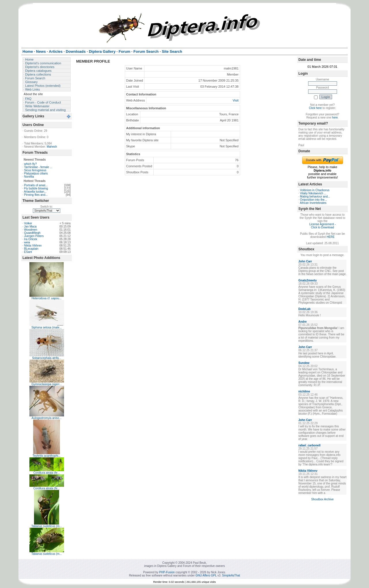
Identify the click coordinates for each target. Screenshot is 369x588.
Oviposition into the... (314, 200)
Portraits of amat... (36, 185)
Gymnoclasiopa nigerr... (47, 384)
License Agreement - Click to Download (323, 226)
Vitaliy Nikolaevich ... (313, 193)
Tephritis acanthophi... (47, 456)
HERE (331, 237)
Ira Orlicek (31, 239)
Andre (303, 322)
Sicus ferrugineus (35, 170)
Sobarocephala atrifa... (47, 358)
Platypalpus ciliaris (36, 173)
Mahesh (52, 147)
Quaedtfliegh (32, 233)
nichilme (304, 391)
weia (27, 242)
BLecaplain (31, 249)
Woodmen (31, 230)
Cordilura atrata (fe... (47, 473)
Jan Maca (30, 227)
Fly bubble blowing (36, 188)
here (335, 118)
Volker (28, 223)
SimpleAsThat (231, 575)
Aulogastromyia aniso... (47, 418)
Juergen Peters (34, 236)
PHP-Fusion (167, 572)
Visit (236, 100)
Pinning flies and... (36, 195)
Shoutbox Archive (323, 499)
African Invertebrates (313, 203)
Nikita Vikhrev (33, 246)
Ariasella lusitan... (35, 192)
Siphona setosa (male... (47, 327)
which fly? (31, 164)
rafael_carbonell (309, 445)
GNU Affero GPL (206, 575)
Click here (315, 108)
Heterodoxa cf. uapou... (47, 298)
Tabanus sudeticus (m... (47, 526)
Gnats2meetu (307, 280)
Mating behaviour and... (315, 197)
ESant (28, 252)
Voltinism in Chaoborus (315, 190)
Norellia (29, 177)
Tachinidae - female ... (38, 167)
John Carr (305, 261)
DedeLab (304, 309)
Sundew (304, 363)
